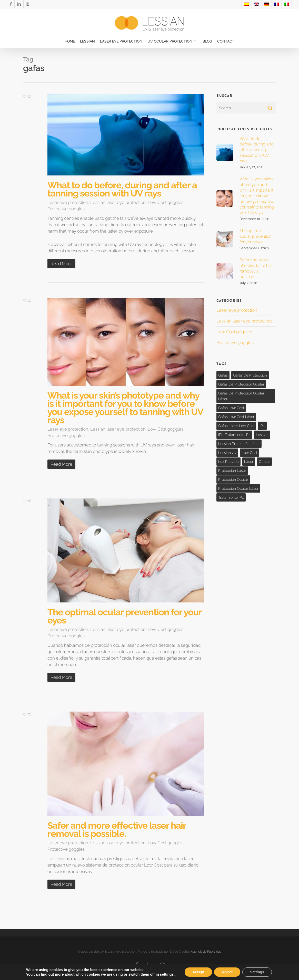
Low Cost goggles (166, 202)
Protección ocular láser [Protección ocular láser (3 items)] (238, 488)
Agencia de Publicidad (206, 952)
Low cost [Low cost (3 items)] (250, 453)
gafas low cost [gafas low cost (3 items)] (231, 408)
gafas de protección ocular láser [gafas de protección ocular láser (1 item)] (241, 396)
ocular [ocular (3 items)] (264, 462)
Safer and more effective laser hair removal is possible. (117, 830)
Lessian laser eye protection (118, 202)
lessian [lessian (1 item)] (262, 435)
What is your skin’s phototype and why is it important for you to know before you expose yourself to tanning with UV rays (125, 408)
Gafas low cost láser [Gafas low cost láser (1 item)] (236, 417)
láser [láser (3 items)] (249, 462)
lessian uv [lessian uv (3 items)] (227, 453)
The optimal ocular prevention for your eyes (124, 616)
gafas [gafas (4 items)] (223, 375)
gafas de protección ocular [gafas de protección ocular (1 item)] (241, 384)
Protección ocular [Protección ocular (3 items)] (233, 479)
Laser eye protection (68, 202)
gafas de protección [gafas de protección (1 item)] (250, 375)
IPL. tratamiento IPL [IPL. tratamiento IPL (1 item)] (234, 435)
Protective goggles (66, 209)
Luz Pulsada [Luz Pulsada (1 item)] (228, 462)
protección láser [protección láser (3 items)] (232, 471)
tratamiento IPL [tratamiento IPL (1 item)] (231, 497)
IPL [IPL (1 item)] (262, 426)
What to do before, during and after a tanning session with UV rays (122, 189)
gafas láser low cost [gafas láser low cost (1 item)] (236, 426)
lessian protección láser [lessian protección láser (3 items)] (239, 444)
